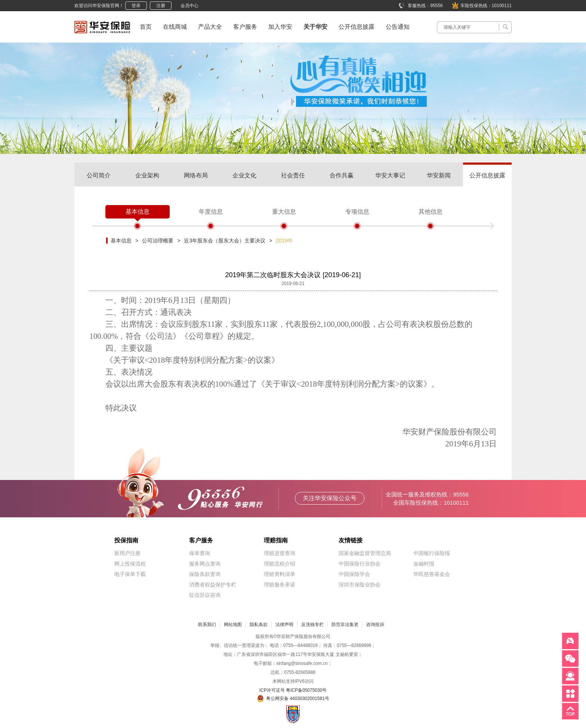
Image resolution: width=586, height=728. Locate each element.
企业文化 (244, 175)
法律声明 (284, 625)
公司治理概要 (158, 241)
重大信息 (284, 212)
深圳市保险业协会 (360, 585)
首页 (146, 27)
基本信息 (138, 212)
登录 (136, 6)
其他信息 (431, 212)
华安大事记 (390, 175)
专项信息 (357, 212)
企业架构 (147, 175)
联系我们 (207, 625)
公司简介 (99, 175)
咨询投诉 (375, 625)
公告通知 (398, 27)
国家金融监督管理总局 (365, 553)
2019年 (284, 241)
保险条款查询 (205, 574)
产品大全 (210, 27)
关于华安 (315, 27)
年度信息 (211, 212)
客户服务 (245, 27)
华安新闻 (439, 175)
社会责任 (293, 175)
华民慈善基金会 (432, 574)
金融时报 (424, 564)
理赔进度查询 (280, 553)
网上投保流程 (130, 564)
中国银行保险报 (432, 553)
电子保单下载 (130, 574)
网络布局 (196, 175)
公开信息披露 (357, 27)
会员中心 (189, 6)
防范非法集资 (345, 625)
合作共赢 (342, 175)
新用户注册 (127, 553)
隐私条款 (259, 625)
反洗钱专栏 (312, 625)
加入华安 (280, 27)
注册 (161, 6)
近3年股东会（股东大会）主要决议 (225, 241)
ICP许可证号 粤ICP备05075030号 (293, 690)
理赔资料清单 (280, 574)
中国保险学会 (354, 574)
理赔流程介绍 (280, 564)
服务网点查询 (205, 564)
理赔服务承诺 (280, 585)
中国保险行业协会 (360, 564)
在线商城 (175, 27)
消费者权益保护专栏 (213, 585)
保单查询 (200, 553)
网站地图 (233, 625)
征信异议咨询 (205, 595)
